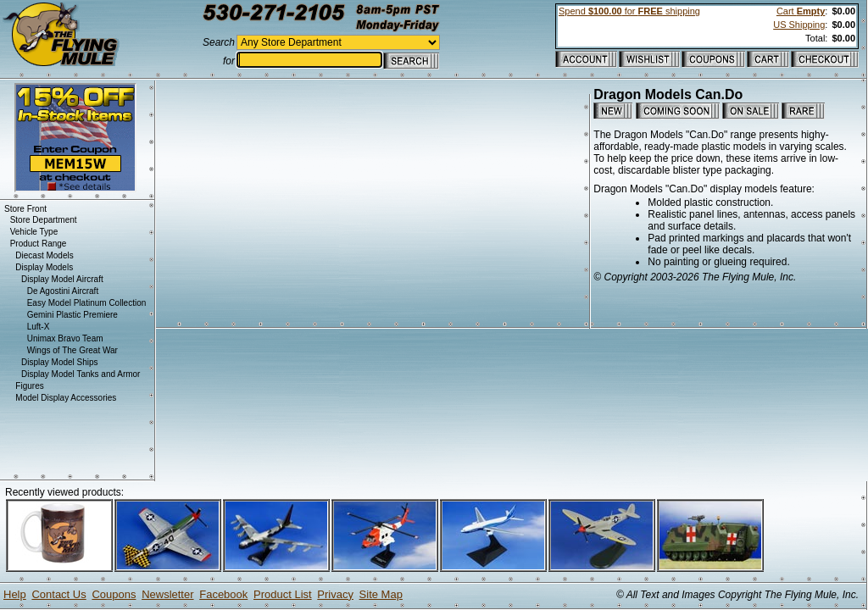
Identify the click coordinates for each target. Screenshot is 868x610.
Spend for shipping (629, 11)
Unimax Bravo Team (65, 338)
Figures (29, 386)
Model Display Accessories (66, 398)
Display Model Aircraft (62, 279)
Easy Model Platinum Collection (87, 303)
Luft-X (39, 327)
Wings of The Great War (72, 350)
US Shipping (799, 25)
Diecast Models (44, 255)
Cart (801, 11)
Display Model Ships (60, 362)
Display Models (44, 267)
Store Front (25, 209)
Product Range (39, 244)
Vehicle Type (34, 232)
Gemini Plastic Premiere (72, 315)
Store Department (44, 220)
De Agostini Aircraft (63, 291)
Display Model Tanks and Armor (81, 374)
